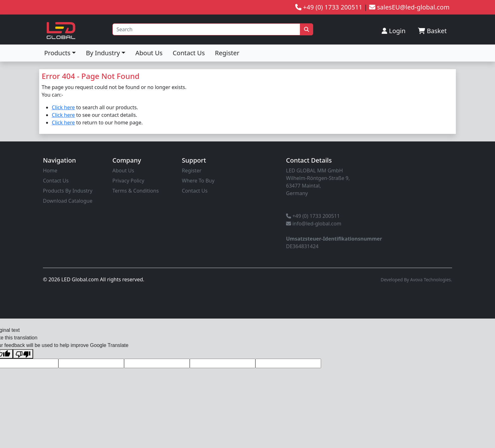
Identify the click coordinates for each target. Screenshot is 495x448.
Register (227, 53)
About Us (149, 53)
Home (50, 170)
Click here (63, 107)
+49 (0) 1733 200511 (313, 216)
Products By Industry (68, 191)
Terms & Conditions (136, 191)
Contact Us (189, 53)
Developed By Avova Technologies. (416, 280)
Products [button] (57, 53)
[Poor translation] (23, 354)
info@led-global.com (314, 224)
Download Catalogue (68, 201)
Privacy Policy (128, 181)
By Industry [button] (103, 53)
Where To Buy (198, 181)
